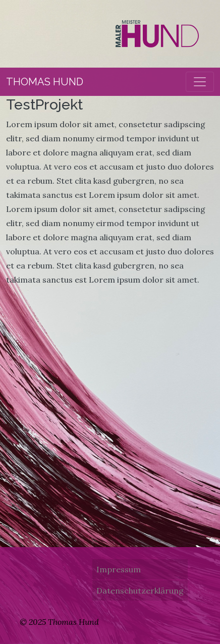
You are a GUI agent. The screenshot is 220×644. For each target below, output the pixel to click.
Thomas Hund (45, 82)
